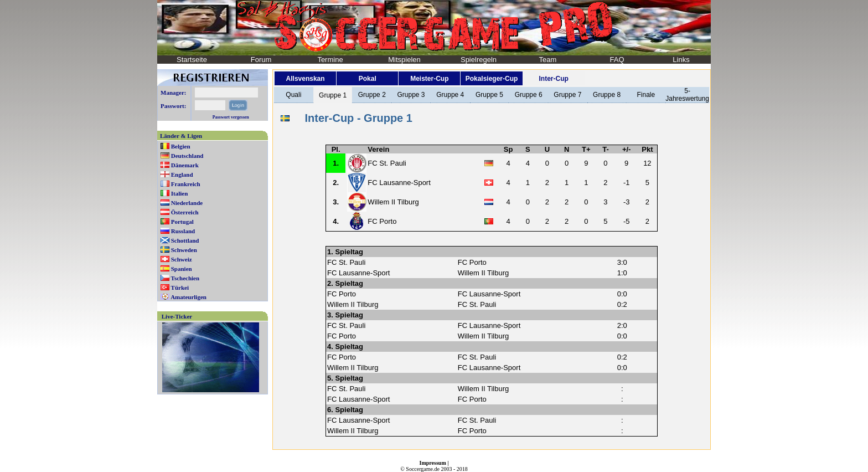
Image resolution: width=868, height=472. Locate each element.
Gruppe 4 (450, 95)
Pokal (368, 79)
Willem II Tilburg (393, 202)
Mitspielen (404, 60)
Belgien (181, 146)
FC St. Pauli (387, 163)
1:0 (622, 273)
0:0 (622, 294)
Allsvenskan (306, 79)
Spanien (182, 269)
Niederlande (187, 203)
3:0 (622, 262)
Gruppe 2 (372, 95)
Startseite (192, 60)
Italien (180, 193)
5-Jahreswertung (687, 95)
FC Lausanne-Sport (399, 183)
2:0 (622, 325)
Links (681, 60)
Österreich (185, 212)
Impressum (433, 463)
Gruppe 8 (607, 95)
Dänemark (185, 165)
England (182, 175)
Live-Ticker (177, 316)
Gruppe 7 (567, 95)
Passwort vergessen (231, 117)
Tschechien (185, 278)
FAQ (617, 60)
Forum (261, 60)
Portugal (182, 222)
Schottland (185, 240)
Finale (646, 95)
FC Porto (382, 221)
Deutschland (187, 156)
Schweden (184, 250)
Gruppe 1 (333, 95)
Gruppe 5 (489, 95)
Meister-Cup (429, 79)
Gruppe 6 (529, 95)
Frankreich (186, 184)
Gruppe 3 (411, 95)
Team (548, 60)
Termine (330, 60)
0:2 (622, 304)
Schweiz (182, 259)
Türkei (180, 288)
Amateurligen (188, 297)
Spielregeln (479, 60)
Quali (293, 95)
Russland (183, 231)
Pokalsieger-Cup (492, 79)
